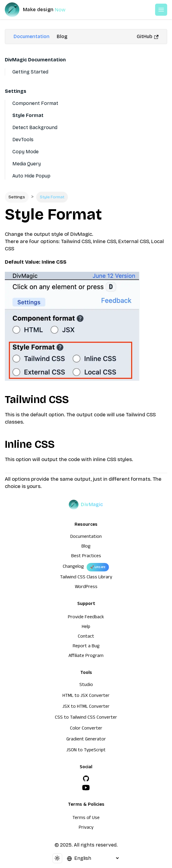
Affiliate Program (86, 656)
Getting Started (30, 72)
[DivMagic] (41, 10)
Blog (62, 36)
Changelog (73, 567)
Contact (86, 637)
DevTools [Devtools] (23, 140)
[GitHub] (86, 779)
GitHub (148, 36)
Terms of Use (86, 818)
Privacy (86, 828)
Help (86, 627)
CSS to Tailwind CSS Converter (86, 718)
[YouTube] (86, 788)
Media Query (27, 164)
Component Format (35, 103)
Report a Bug (86, 647)
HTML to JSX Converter (86, 696)
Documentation (32, 36)
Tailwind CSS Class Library (86, 578)
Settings (16, 91)
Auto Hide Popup (31, 176)
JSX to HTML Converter (86, 707)
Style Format (28, 115)
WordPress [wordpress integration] (86, 587)
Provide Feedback (86, 618)
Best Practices (86, 557)
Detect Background (35, 127)
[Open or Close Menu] (161, 10)
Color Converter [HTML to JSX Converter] (86, 729)
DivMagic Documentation (35, 60)
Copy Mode (25, 152)
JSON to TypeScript (86, 751)
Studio (86, 685)
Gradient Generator (86, 740)
